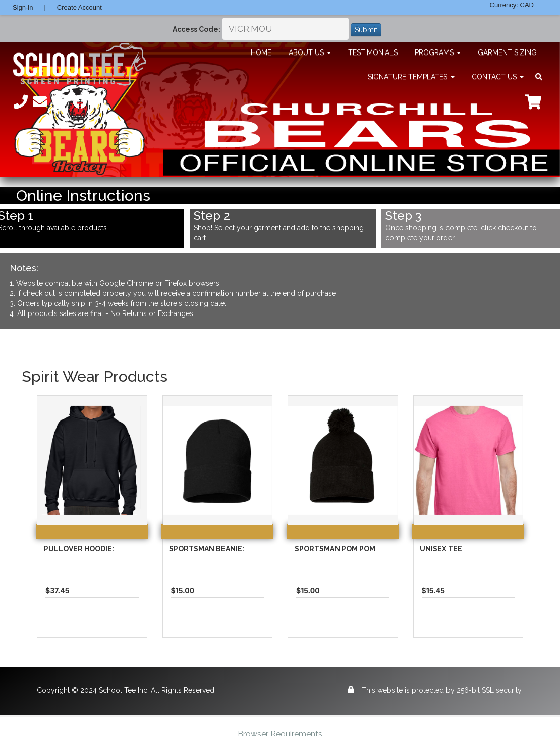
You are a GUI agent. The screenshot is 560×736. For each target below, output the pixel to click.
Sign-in (23, 7)
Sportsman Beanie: (207, 549)
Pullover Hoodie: (79, 549)
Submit (366, 30)
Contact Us (498, 77)
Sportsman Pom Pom (335, 549)
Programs (438, 52)
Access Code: (197, 29)
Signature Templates (411, 77)
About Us (310, 52)
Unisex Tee (441, 549)
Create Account (79, 7)
